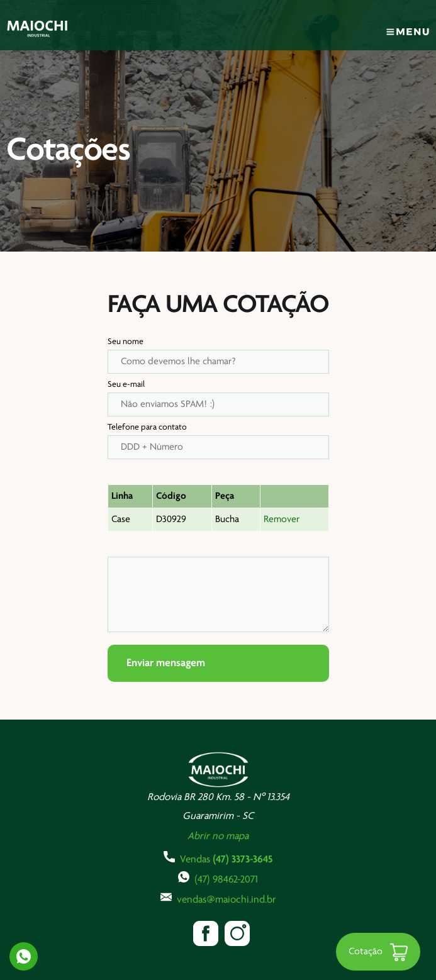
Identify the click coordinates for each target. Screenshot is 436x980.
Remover (282, 520)
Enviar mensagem (166, 663)
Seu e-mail (126, 385)
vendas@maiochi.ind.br (218, 898)
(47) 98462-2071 (218, 878)
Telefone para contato (147, 427)
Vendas (218, 858)
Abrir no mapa (218, 836)
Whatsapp (24, 956)
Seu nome (126, 342)
